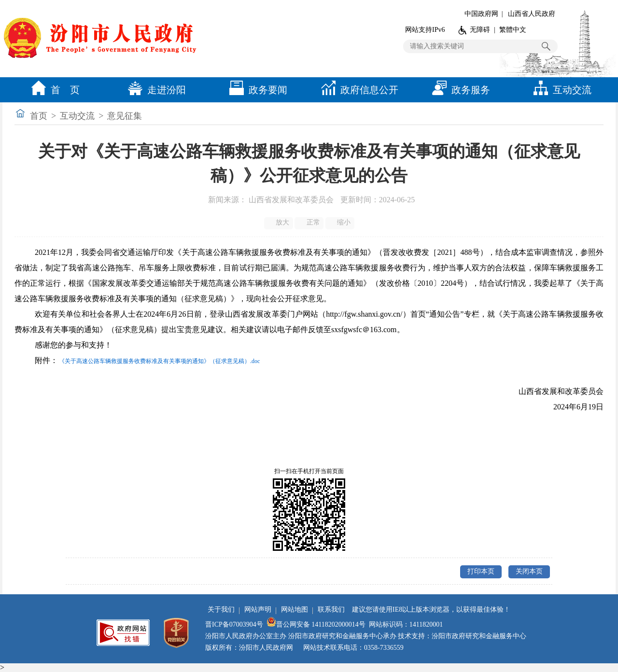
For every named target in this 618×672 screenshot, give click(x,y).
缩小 (341, 223)
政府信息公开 (357, 90)
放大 (279, 223)
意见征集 (125, 116)
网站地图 (295, 609)
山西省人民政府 (532, 14)
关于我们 (221, 609)
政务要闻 (256, 90)
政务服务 (459, 90)
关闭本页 (529, 571)
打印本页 (481, 571)
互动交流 (560, 90)
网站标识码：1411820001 (406, 624)
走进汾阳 (154, 90)
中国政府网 (481, 14)
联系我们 (331, 609)
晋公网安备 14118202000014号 (316, 624)
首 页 (53, 90)
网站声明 (258, 609)
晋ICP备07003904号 (234, 624)
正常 (310, 223)
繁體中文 (513, 30)
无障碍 (480, 30)
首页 (39, 116)
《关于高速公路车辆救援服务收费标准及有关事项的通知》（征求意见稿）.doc (159, 361)
